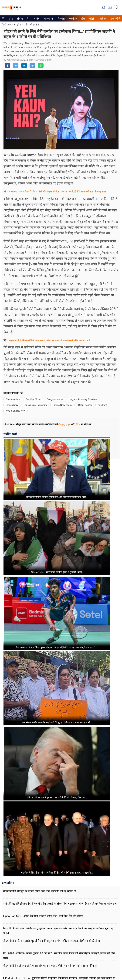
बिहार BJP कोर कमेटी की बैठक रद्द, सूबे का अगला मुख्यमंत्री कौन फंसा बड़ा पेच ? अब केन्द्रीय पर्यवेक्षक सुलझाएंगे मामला (59, 931)
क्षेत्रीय (19, 19)
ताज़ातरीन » (8, 883)
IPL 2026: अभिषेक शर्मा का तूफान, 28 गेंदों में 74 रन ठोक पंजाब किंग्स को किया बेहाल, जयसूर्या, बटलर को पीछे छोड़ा (59, 956)
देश (28, 19)
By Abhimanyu (11, 60)
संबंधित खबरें (10, 434)
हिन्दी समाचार (7, 25)
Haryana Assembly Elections (83, 399)
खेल (83, 19)
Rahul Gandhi (85, 405)
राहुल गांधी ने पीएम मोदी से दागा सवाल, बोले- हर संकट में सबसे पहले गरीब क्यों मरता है (49, 340)
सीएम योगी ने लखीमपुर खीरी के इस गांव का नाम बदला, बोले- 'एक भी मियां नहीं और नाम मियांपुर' (50, 966)
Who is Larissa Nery (15, 411)
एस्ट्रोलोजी (115, 19)
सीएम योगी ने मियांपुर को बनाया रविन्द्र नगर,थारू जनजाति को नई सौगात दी (40, 891)
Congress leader (55, 399)
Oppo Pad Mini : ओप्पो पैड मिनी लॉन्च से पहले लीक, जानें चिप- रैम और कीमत (43, 916)
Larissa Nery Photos (62, 405)
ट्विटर (77, 424)
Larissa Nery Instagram (35, 405)
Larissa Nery (12, 405)
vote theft (102, 405)
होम (11, 19)
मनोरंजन (102, 19)
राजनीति (48, 19)
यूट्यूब (68, 424)
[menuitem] (11, 18)
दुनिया (37, 19)
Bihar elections (13, 399)
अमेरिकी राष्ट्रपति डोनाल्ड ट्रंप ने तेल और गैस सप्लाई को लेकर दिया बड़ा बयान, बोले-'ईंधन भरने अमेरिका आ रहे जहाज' (60, 904)
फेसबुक (61, 424)
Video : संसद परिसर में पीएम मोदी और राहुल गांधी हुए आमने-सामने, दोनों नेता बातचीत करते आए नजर (57, 191)
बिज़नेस (60, 19)
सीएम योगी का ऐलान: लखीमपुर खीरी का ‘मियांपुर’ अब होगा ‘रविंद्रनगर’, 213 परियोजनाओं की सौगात (52, 941)
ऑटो (91, 19)
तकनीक (72, 19)
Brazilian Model (34, 399)
